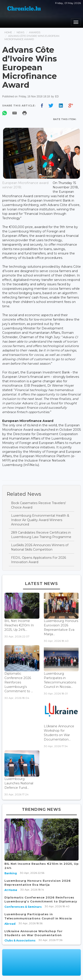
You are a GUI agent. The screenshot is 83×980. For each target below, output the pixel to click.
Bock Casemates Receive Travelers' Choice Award (39, 505)
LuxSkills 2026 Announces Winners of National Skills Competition (40, 547)
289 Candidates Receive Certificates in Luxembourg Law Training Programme (41, 535)
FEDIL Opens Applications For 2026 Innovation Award (39, 560)
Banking (11, 873)
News (20, 32)
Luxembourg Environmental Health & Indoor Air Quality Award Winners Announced (40, 520)
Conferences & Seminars (23, 907)
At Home (11, 890)
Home (8, 32)
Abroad (10, 924)
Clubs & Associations (20, 940)
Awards (35, 32)
